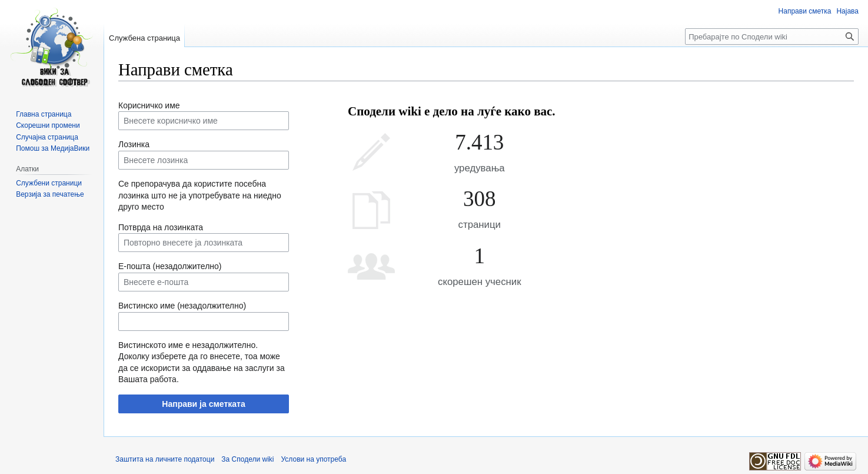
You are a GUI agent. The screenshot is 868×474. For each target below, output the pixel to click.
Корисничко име (149, 105)
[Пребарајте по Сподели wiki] (772, 37)
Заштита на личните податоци (165, 459)
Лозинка (134, 144)
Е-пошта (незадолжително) (170, 266)
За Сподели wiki (247, 459)
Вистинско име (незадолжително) (182, 306)
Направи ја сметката (203, 404)
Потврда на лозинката (161, 227)
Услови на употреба (314, 459)
